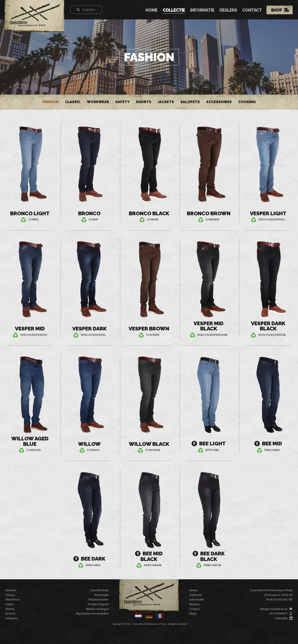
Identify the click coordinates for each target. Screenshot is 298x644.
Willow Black (149, 444)
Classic (73, 102)
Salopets (190, 102)
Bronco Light (30, 214)
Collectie (174, 10)
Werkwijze (102, 595)
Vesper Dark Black (268, 326)
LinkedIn (281, 618)
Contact (252, 10)
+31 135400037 (278, 613)
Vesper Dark (89, 329)
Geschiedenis (99, 590)
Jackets (166, 102)
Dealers (228, 10)
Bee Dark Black (209, 556)
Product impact (98, 604)
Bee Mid (268, 444)
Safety (122, 102)
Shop (276, 10)
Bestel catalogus (97, 609)
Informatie (202, 10)
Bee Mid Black (149, 556)
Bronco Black (149, 214)
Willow (89, 444)
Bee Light (209, 444)
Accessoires (219, 102)
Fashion (50, 102)
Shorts (144, 102)
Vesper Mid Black (209, 326)
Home (151, 10)
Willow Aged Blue (30, 441)
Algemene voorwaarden (92, 613)
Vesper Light (268, 214)
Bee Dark (89, 559)
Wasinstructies (99, 599)
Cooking (247, 102)
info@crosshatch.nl (274, 609)
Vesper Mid (30, 329)
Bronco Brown (209, 214)
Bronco (89, 214)
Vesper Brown (149, 329)
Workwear (98, 102)
